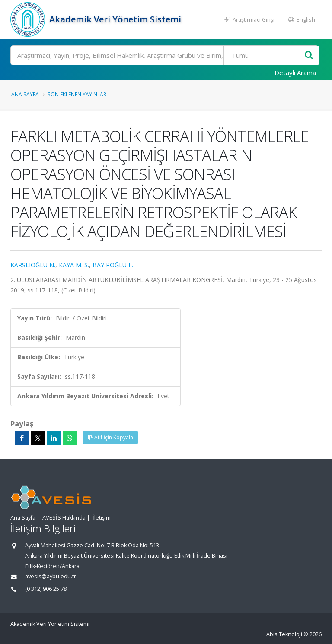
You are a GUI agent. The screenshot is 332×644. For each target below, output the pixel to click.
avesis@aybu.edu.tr (51, 576)
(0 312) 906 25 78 (46, 589)
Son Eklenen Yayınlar (77, 94)
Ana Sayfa (25, 94)
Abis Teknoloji (284, 634)
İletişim (102, 518)
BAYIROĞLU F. (113, 265)
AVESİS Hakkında (64, 518)
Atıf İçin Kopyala (110, 437)
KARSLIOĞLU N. (33, 265)
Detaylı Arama (295, 73)
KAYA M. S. (74, 265)
